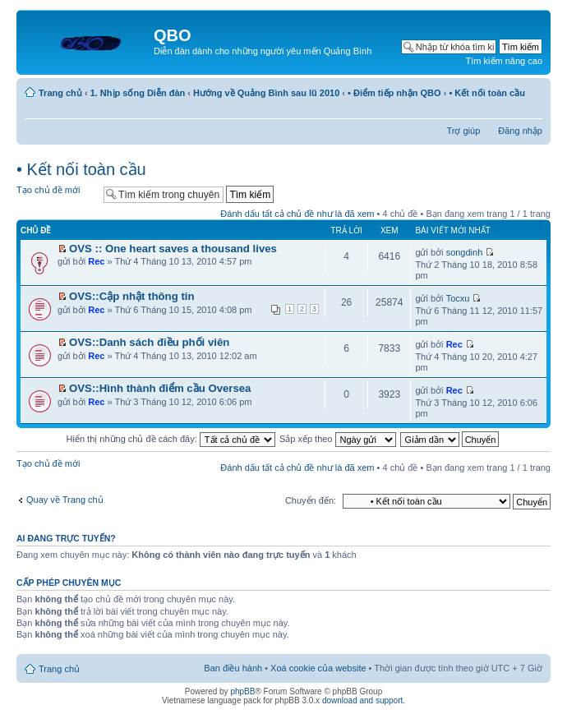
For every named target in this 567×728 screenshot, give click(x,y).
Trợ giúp (463, 131)
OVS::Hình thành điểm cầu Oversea (160, 388)
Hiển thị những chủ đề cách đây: (171, 439)
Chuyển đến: (311, 500)
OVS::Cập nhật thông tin (131, 296)
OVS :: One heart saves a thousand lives (173, 249)
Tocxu (458, 298)
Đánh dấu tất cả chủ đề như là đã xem (297, 214)
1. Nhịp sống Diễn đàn (138, 93)
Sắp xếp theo (338, 439)
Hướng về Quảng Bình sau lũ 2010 (266, 93)
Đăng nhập (520, 131)
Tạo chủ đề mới (56, 194)
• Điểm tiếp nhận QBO (394, 93)
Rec (96, 261)
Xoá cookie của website (318, 668)
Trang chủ (60, 93)
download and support (362, 700)
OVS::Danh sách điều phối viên (149, 342)
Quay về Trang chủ (65, 500)
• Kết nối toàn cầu (487, 93)
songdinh (465, 252)
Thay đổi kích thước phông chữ (530, 110)
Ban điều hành (233, 668)
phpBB (242, 691)
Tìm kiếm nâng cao (504, 61)
